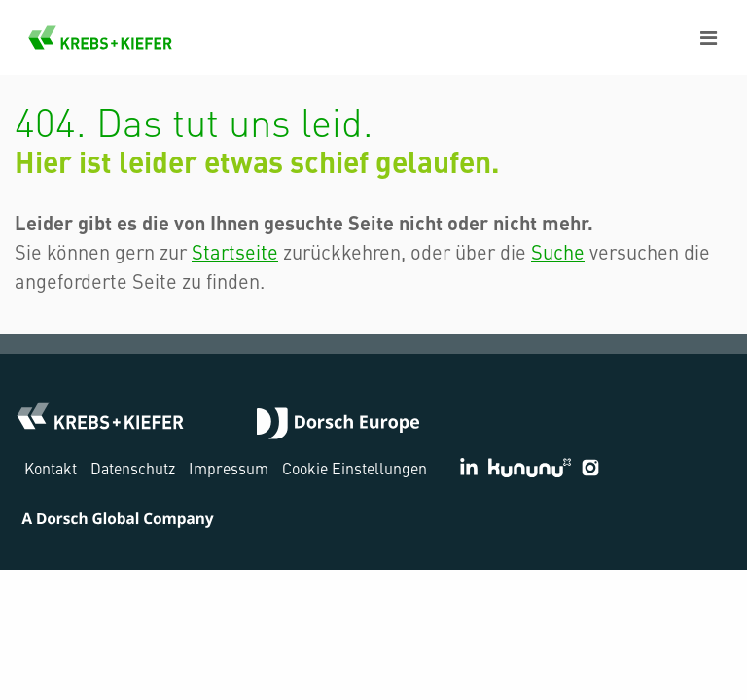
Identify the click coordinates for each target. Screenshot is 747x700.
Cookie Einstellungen (355, 468)
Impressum (229, 468)
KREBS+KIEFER (100, 37)
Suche (558, 251)
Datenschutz (133, 468)
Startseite (235, 251)
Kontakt (51, 468)
